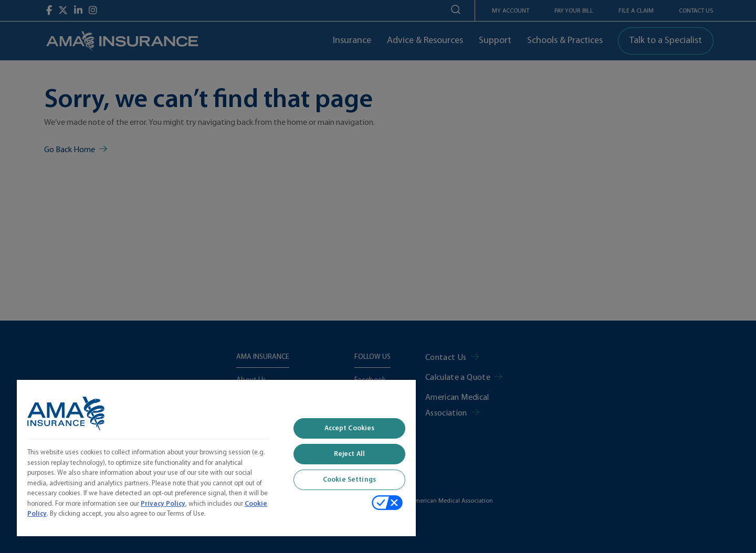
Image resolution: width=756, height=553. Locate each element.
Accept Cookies (350, 428)
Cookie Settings (349, 480)
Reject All (349, 454)
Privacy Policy (163, 504)
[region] (216, 458)
